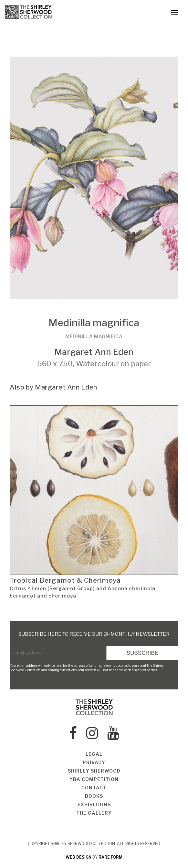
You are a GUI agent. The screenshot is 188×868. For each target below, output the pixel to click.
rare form (110, 857)
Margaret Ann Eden (94, 352)
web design (78, 857)
